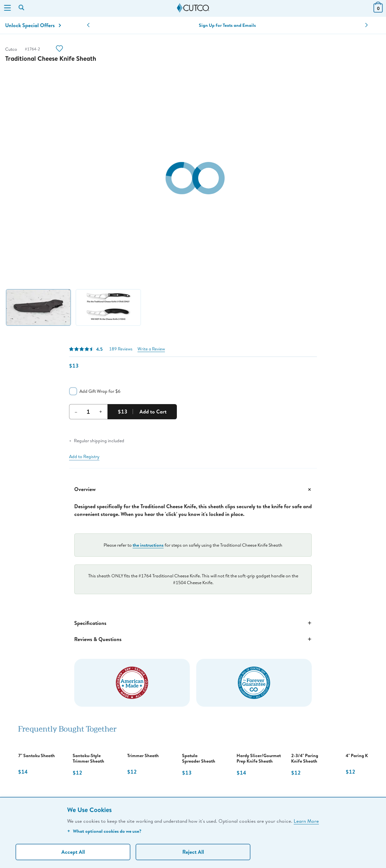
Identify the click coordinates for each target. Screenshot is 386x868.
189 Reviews (121, 349)
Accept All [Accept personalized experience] (73, 852)
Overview (193, 489)
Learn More (306, 821)
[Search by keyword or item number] (22, 8)
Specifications (193, 623)
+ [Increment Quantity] (101, 412)
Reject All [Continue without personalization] (193, 852)
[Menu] (7, 8)
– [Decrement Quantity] (76, 412)
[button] (88, 25)
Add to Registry (84, 456)
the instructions (148, 545)
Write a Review (151, 349)
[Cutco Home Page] (193, 8)
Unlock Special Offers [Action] (33, 25)
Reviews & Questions (193, 639)
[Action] (59, 49)
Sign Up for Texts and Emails (227, 25)
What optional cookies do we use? (104, 831)
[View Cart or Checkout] (378, 11)
